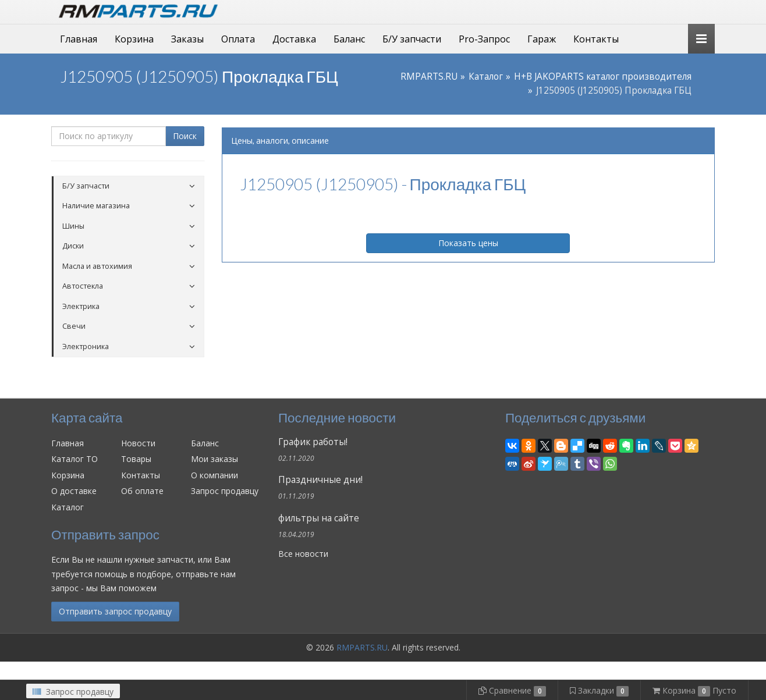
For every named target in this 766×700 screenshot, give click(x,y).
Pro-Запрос (484, 39)
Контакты (596, 39)
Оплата (238, 39)
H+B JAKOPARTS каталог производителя (603, 77)
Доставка (294, 39)
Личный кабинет (635, 11)
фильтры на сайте (319, 518)
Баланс (349, 39)
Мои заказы (214, 459)
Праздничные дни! (320, 480)
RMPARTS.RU (429, 77)
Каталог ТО (75, 459)
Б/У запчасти (412, 39)
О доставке (74, 491)
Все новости (303, 554)
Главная (79, 39)
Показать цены (468, 243)
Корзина (134, 39)
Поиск (185, 136)
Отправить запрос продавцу (115, 611)
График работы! (313, 442)
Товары (136, 459)
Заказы (187, 39)
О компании (214, 475)
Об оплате (142, 491)
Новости (138, 443)
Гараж (542, 39)
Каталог (486, 77)
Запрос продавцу (225, 491)
